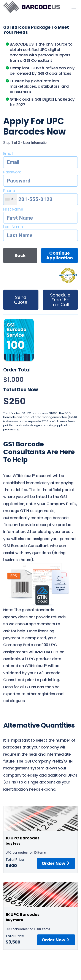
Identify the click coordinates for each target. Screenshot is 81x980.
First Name (13, 209)
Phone (9, 191)
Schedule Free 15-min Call (60, 300)
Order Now (56, 863)
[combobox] (10, 199)
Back (20, 255)
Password (12, 172)
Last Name (13, 227)
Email (8, 153)
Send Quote (21, 300)
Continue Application (60, 255)
